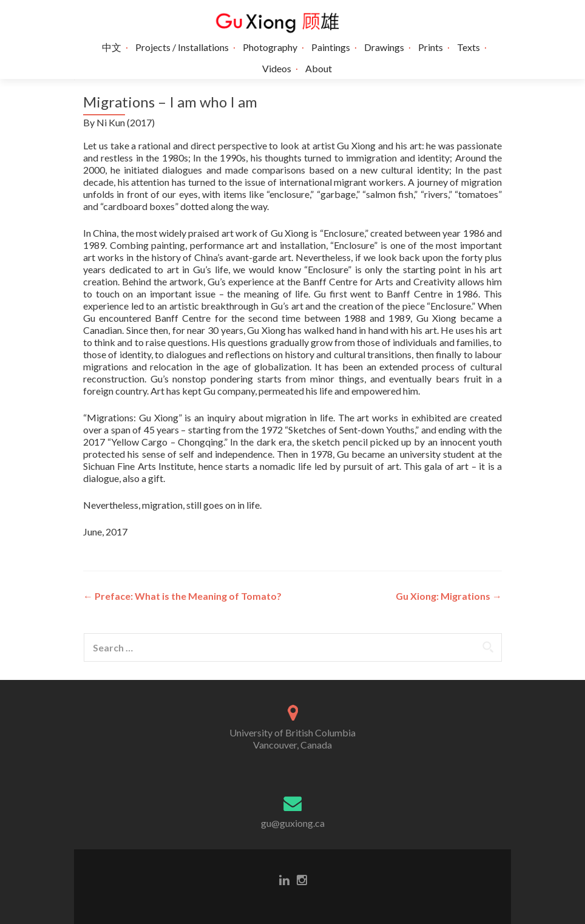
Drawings (384, 47)
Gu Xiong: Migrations (449, 596)
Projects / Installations (182, 47)
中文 (112, 47)
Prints (431, 47)
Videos (277, 68)
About (319, 68)
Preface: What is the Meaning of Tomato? (182, 596)
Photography (270, 47)
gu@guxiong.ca (293, 823)
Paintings (331, 47)
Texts (468, 47)
